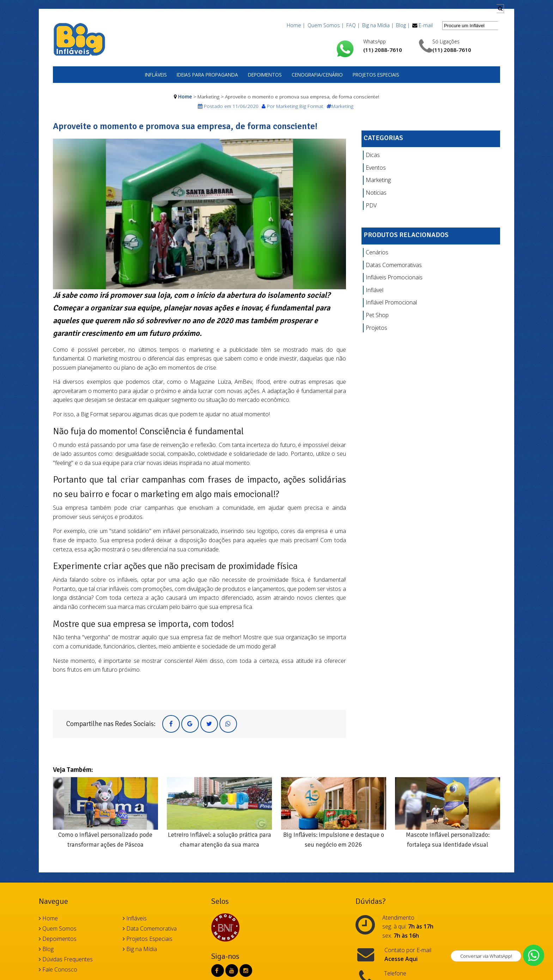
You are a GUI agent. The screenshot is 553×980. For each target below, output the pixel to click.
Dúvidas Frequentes (66, 959)
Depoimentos (265, 75)
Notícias (376, 193)
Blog (46, 949)
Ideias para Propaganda (207, 75)
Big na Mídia (140, 949)
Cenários (377, 252)
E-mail (426, 25)
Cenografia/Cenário (317, 75)
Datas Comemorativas (394, 265)
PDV (371, 205)
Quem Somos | (326, 25)
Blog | (403, 25)
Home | (296, 25)
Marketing (378, 180)
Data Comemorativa (150, 928)
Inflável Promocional (391, 302)
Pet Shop (377, 315)
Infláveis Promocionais (394, 277)
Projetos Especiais (376, 75)
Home (185, 96)
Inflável (375, 290)
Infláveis (156, 75)
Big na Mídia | (378, 25)
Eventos (376, 168)
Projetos (376, 328)
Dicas (373, 155)
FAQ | (353, 25)
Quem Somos (58, 928)
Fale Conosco (58, 969)
